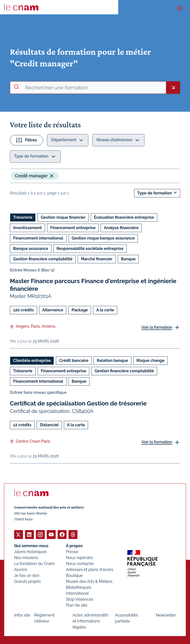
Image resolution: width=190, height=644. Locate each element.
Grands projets (27, 581)
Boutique (74, 575)
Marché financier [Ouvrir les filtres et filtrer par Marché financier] (97, 259)
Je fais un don (27, 575)
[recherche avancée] (94, 88)
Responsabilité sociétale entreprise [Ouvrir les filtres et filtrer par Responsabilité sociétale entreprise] (90, 249)
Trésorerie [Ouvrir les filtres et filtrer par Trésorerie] (23, 217)
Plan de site (77, 605)
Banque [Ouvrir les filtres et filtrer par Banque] (128, 259)
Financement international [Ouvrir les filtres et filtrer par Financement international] (38, 238)
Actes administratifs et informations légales (90, 621)
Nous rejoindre (79, 557)
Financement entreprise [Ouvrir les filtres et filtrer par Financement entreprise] (73, 228)
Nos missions (26, 557)
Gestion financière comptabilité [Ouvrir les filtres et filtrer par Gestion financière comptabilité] (43, 259)
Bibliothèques (79, 587)
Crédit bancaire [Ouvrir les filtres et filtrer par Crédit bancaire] (74, 361)
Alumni (21, 569)
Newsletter (166, 615)
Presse (72, 551)
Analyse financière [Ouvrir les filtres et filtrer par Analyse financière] (121, 228)
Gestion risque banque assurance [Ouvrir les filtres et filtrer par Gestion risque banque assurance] (103, 238)
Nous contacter (80, 563)
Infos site (22, 615)
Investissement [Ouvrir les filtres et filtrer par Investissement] (27, 228)
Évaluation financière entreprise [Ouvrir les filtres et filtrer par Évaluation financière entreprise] (124, 217)
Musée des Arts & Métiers (89, 581)
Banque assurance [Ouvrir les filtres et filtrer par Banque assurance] (31, 249)
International (77, 593)
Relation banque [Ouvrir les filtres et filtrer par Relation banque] (112, 361)
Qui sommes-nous (31, 546)
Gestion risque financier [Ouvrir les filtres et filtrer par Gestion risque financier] (63, 217)
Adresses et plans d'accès (90, 569)
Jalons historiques (30, 551)
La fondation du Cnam (34, 563)
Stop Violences (80, 599)
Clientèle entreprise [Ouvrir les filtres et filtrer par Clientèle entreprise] (32, 361)
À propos (74, 546)
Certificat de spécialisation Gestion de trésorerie (78, 403)
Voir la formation (157, 327)
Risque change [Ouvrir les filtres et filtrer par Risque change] (151, 361)
